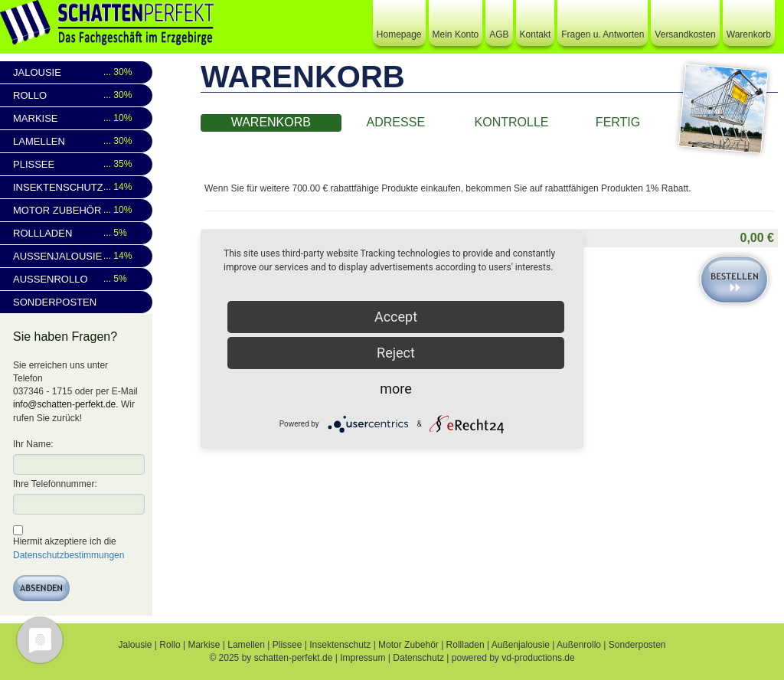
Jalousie (77, 72)
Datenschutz (418, 658)
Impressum (363, 658)
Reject (396, 353)
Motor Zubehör (77, 210)
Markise (77, 118)
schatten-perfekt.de (294, 658)
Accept (396, 317)
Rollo (77, 95)
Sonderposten (55, 302)
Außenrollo (77, 279)
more (396, 389)
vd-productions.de (538, 658)
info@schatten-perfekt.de (64, 404)
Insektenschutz (77, 187)
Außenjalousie (77, 256)
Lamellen (77, 141)
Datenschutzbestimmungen (69, 555)
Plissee (77, 164)
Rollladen (77, 233)
